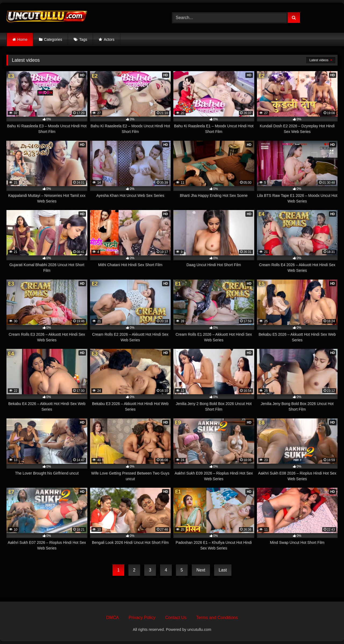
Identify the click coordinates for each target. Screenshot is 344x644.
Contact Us (176, 618)
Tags (83, 39)
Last (223, 570)
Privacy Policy (142, 618)
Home (22, 39)
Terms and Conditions (217, 618)
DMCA (112, 618)
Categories (53, 39)
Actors (109, 39)
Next (201, 570)
